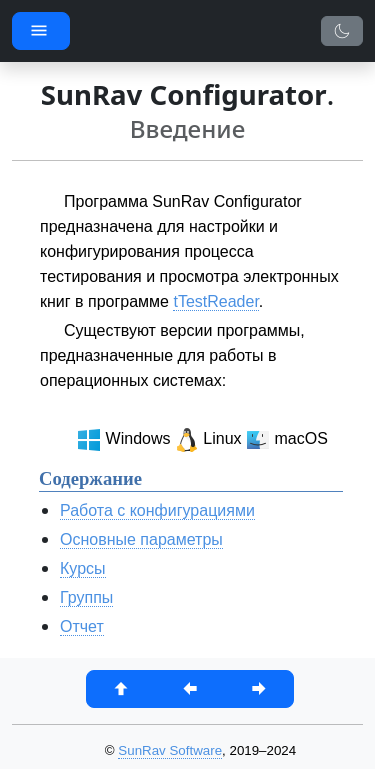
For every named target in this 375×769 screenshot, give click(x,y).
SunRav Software (170, 750)
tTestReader (215, 301)
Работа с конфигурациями (157, 510)
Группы (86, 597)
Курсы (83, 568)
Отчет (82, 626)
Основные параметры (141, 539)
